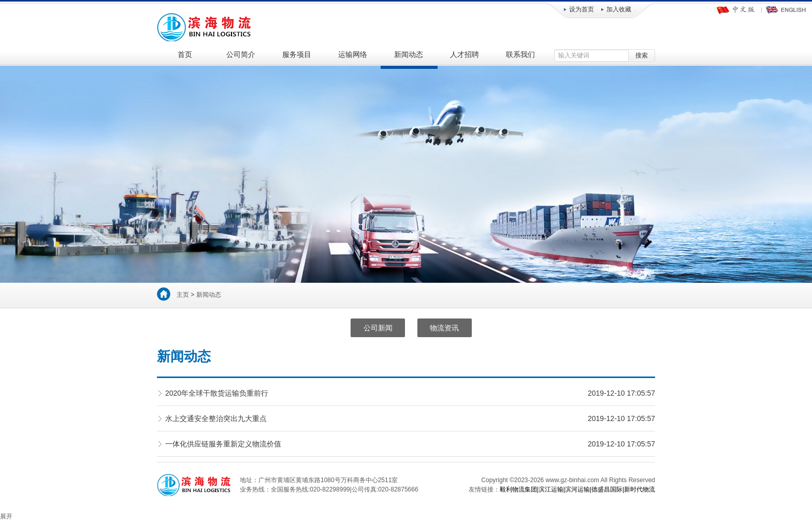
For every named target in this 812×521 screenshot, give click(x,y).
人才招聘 (465, 55)
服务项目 (297, 55)
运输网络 (353, 55)
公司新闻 (378, 328)
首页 (185, 55)
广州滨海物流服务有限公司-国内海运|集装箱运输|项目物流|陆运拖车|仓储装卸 (205, 26)
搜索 (642, 55)
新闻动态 (409, 55)
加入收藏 (619, 9)
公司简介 (241, 55)
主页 (183, 295)
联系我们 (520, 55)
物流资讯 (444, 328)
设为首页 (582, 9)
